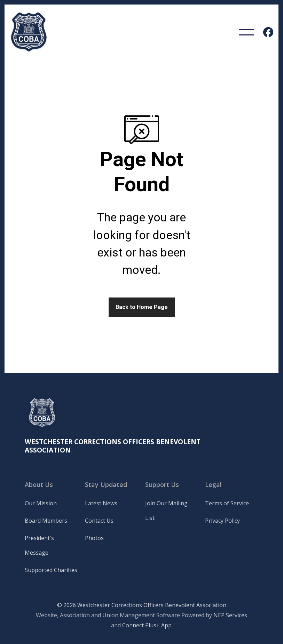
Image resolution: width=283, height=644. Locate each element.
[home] (29, 32)
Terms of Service (227, 503)
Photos (94, 538)
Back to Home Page (142, 307)
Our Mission (41, 503)
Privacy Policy (222, 521)
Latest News (101, 503)
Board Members (46, 521)
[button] (246, 32)
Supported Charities (51, 570)
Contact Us (99, 521)
